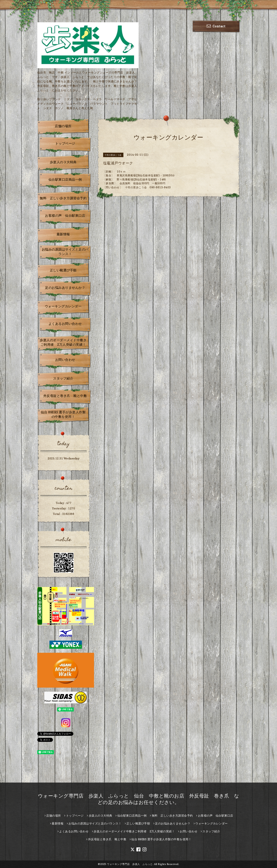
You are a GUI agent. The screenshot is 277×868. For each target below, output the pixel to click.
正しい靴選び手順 (63, 270)
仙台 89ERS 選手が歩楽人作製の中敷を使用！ (63, 414)
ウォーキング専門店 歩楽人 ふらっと (130, 864)
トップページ (65, 144)
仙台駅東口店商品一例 (65, 180)
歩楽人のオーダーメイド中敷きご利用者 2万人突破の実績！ (63, 342)
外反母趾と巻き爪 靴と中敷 (65, 396)
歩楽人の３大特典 (63, 162)
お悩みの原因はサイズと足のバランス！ (65, 252)
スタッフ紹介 (63, 378)
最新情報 (63, 234)
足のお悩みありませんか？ (65, 288)
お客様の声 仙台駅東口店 (65, 216)
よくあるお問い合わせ (65, 324)
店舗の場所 (63, 126)
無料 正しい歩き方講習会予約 (63, 198)
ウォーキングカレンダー (63, 306)
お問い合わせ (65, 360)
